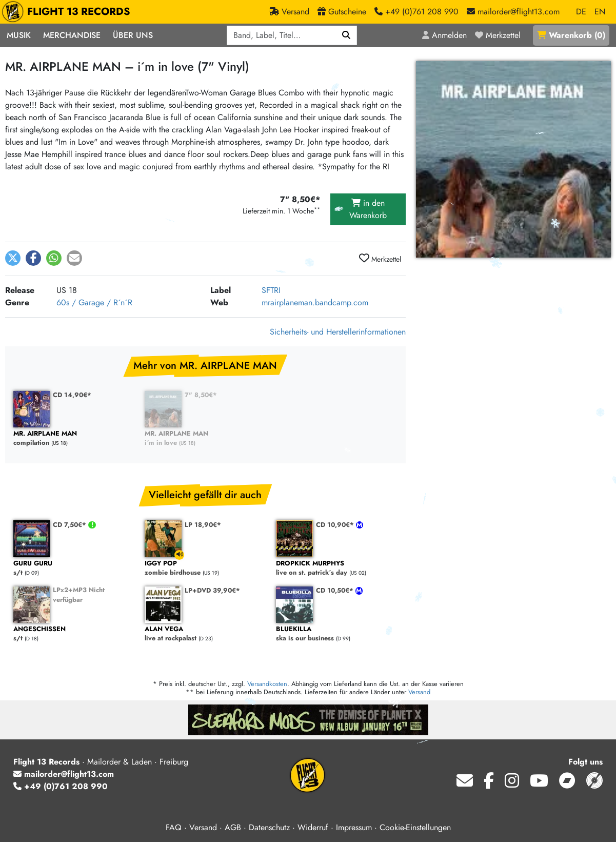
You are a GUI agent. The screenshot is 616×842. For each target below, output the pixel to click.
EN (600, 12)
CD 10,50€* (336, 590)
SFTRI (271, 290)
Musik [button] (19, 35)
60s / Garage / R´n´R (94, 302)
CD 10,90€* (336, 525)
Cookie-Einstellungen (415, 827)
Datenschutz (269, 827)
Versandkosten (267, 684)
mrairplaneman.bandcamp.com (315, 302)
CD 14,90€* (72, 395)
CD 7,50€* (71, 525)
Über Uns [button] (133, 35)
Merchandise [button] (72, 35)
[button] (13, 258)
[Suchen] (346, 35)
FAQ (174, 827)
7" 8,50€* (201, 395)
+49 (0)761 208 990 (61, 786)
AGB (233, 827)
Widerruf (313, 827)
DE (581, 12)
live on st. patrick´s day (336, 568)
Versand (419, 692)
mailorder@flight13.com (64, 774)
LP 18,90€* (203, 525)
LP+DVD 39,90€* (212, 590)
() (571, 35)
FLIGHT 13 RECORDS (68, 12)
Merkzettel (380, 259)
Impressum (354, 827)
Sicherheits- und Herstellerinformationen (338, 332)
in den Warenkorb (368, 209)
